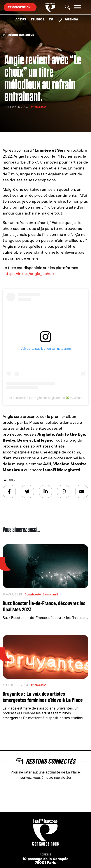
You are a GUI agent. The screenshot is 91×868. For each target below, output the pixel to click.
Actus (21, 19)
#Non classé (38, 107)
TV (51, 19)
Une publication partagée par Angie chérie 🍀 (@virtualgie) (47, 398)
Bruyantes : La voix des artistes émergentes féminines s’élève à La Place (43, 697)
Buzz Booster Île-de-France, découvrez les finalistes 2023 (44, 606)
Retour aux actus (18, 35)
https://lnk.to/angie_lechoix (29, 274)
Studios (37, 19)
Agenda (68, 19)
